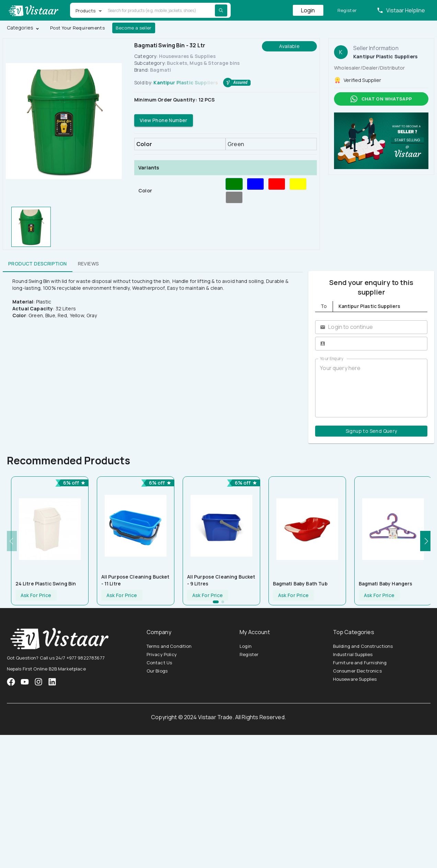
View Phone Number (164, 121)
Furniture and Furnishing (360, 663)
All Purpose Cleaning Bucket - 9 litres (221, 580)
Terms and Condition (169, 646)
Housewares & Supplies (187, 56)
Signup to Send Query (371, 431)
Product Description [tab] (38, 264)
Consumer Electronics (357, 671)
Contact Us (159, 663)
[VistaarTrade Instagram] (25, 682)
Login (308, 10)
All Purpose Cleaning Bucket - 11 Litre (135, 580)
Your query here (371, 388)
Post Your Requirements (77, 28)
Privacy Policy (162, 654)
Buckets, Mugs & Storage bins (203, 63)
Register (347, 10)
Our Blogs (157, 671)
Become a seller (134, 28)
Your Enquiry (332, 359)
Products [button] (86, 11)
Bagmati (160, 70)
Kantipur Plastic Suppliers (186, 82)
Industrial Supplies (353, 654)
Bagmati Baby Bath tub (300, 584)
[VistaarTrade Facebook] (11, 682)
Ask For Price (36, 596)
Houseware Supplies (355, 679)
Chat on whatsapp (381, 99)
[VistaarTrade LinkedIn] (52, 682)
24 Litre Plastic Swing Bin (46, 584)
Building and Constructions (363, 646)
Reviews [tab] (89, 264)
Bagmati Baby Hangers (386, 584)
